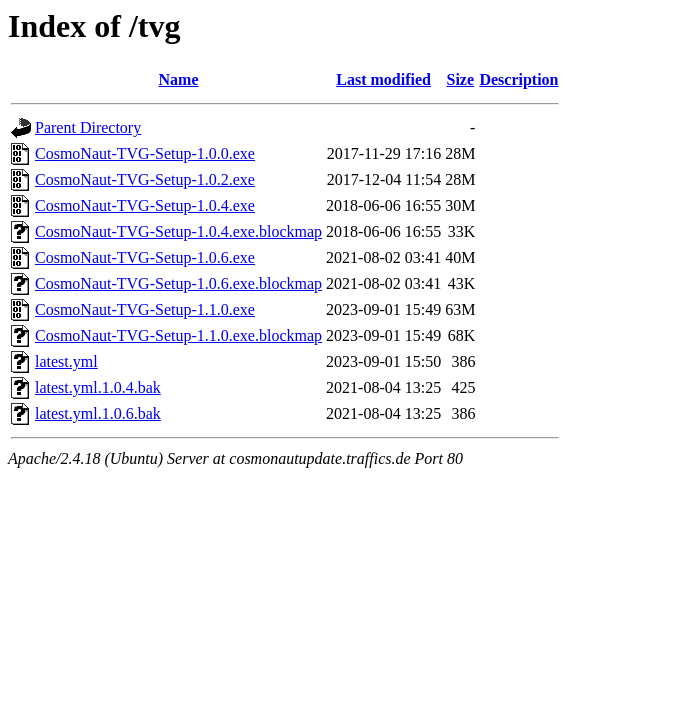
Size (461, 79)
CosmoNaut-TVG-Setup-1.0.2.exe (145, 179)
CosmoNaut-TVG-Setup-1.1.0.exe (145, 309)
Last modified (383, 79)
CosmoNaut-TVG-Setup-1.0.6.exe (145, 257)
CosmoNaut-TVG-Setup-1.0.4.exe (145, 205)
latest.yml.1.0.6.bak (98, 413)
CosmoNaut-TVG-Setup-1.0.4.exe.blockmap (178, 231)
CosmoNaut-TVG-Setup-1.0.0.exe (145, 153)
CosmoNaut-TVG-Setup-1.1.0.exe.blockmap (178, 335)
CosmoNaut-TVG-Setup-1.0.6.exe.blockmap (178, 283)
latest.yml (66, 361)
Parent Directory (88, 127)
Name (179, 79)
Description (518, 79)
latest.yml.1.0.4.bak (98, 387)
